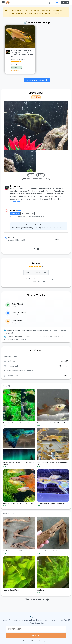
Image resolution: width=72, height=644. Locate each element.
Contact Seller (28, 214)
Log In (57, 2)
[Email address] (36, 629)
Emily (20, 210)
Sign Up (65, 2)
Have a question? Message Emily (36, 179)
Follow (15, 214)
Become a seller (35, 599)
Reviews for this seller (36, 272)
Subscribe (36, 635)
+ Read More (15, 202)
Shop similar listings (37, 80)
